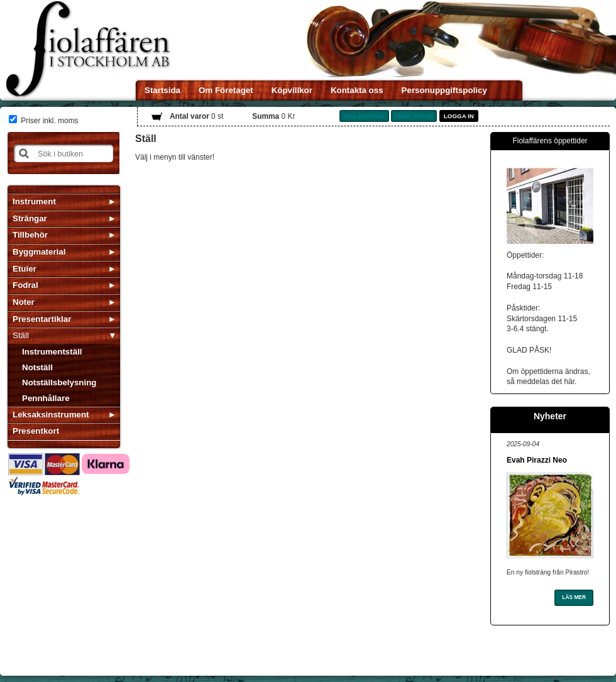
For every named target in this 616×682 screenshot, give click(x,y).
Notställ (37, 367)
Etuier (25, 269)
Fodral (25, 285)
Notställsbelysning (59, 382)
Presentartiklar (42, 319)
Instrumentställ (52, 352)
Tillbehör (30, 235)
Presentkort (36, 431)
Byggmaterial (39, 252)
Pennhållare (46, 398)
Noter (24, 302)
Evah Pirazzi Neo (537, 460)
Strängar (30, 218)
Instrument (34, 201)
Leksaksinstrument (51, 415)
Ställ (21, 335)
